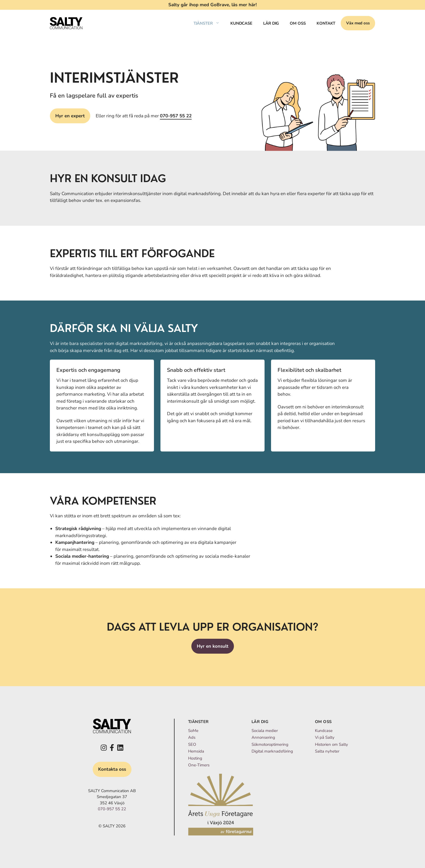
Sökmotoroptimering (270, 744)
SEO (192, 744)
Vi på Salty (325, 737)
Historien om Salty (331, 744)
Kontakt (326, 23)
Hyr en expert (70, 116)
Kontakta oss (112, 769)
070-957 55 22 (176, 116)
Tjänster (209, 23)
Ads (192, 737)
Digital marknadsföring (272, 751)
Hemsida (196, 751)
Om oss (298, 23)
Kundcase (241, 23)
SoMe (193, 731)
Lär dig (271, 23)
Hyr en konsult (213, 646)
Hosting (195, 758)
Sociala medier (265, 731)
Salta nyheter (327, 751)
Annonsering (263, 737)
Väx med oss (358, 23)
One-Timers (199, 765)
